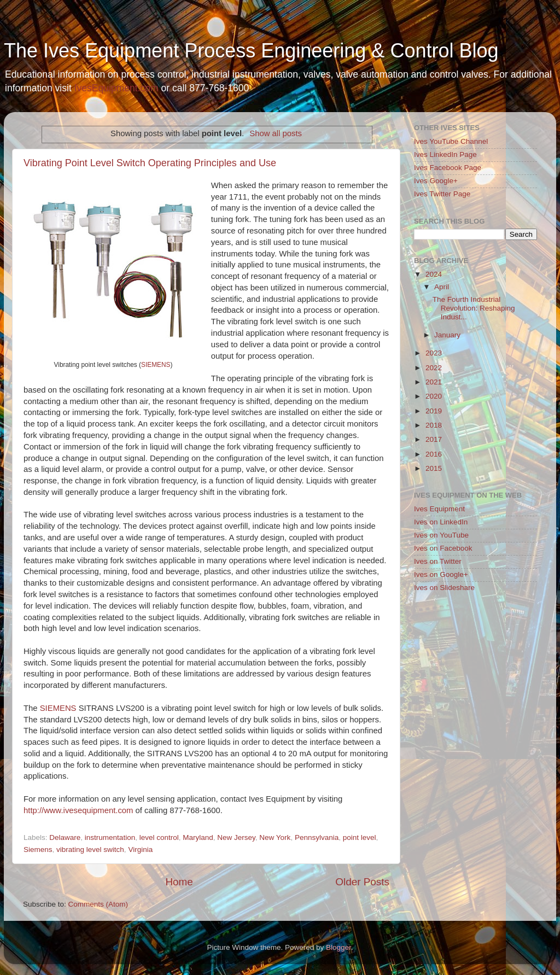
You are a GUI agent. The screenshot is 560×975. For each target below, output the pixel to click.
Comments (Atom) (98, 904)
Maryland (198, 837)
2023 (434, 353)
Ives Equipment (439, 509)
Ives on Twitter (438, 561)
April (442, 287)
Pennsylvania (317, 837)
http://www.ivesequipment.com (78, 810)
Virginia (140, 850)
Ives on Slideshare (444, 588)
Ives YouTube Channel (451, 141)
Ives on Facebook (443, 548)
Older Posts (362, 882)
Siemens (38, 850)
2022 (434, 368)
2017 (434, 439)
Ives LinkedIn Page (445, 154)
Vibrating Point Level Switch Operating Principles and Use (150, 163)
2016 (434, 454)
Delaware (65, 837)
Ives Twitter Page (442, 194)
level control (159, 837)
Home (179, 882)
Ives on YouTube (441, 535)
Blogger (339, 947)
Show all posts (276, 133)
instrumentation (110, 837)
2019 (434, 411)
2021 (434, 382)
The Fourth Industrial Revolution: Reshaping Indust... (474, 308)
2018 (434, 425)
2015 (434, 468)
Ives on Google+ (441, 574)
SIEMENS (156, 365)
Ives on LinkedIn (441, 522)
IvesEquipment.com (116, 88)
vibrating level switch (90, 850)
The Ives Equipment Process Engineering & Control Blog (251, 51)
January (447, 335)
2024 (434, 274)
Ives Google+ (436, 181)
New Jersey (236, 837)
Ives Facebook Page (448, 168)
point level (360, 837)
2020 (434, 396)
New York (275, 837)
